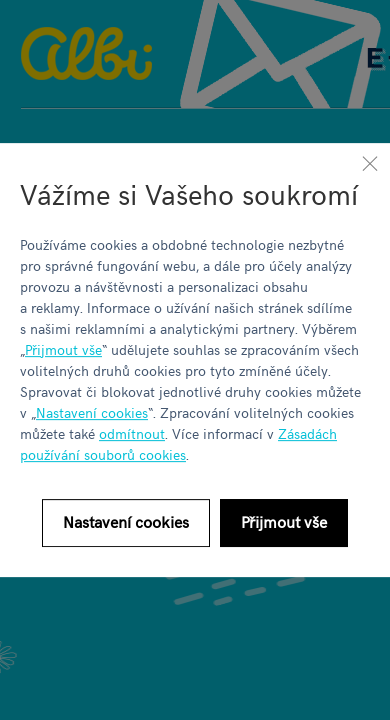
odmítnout (132, 433)
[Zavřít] (370, 163)
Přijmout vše (63, 349)
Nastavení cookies (92, 412)
